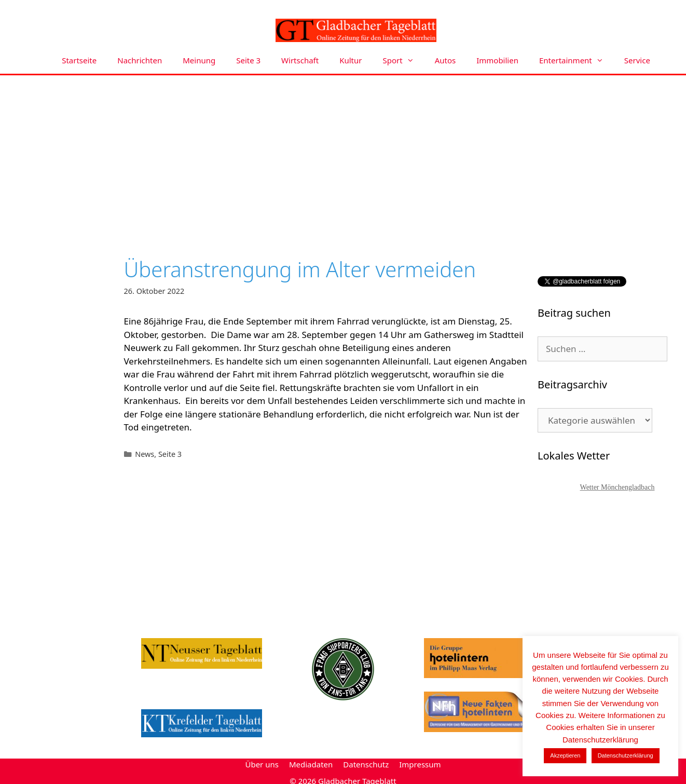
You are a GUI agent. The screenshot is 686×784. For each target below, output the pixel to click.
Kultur (351, 60)
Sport (404, 60)
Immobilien (497, 60)
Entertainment (577, 60)
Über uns (262, 764)
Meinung (199, 60)
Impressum (420, 764)
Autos (445, 60)
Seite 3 (248, 60)
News (145, 454)
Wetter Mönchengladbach (618, 487)
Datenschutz (366, 764)
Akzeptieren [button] (565, 755)
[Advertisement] (343, 153)
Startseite (79, 60)
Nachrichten (140, 60)
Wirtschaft (300, 60)
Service (637, 60)
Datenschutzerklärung (626, 755)
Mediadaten (311, 764)
